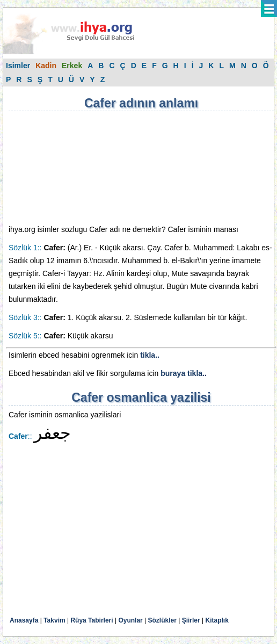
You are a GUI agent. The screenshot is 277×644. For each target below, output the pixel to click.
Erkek (72, 66)
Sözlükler (162, 620)
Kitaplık (217, 620)
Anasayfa (24, 620)
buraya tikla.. (184, 373)
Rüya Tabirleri (92, 620)
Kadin (46, 66)
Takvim (54, 620)
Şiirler (191, 620)
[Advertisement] (62, 168)
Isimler (18, 66)
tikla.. (150, 355)
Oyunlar (130, 620)
